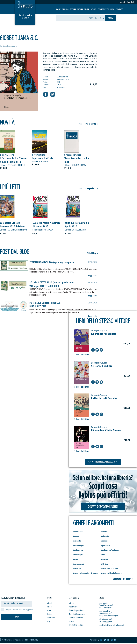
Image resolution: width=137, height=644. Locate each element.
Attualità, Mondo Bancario (112, 573)
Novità (94, 10)
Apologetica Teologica (110, 550)
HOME (58, 10)
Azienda (65, 10)
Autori (80, 10)
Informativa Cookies (76, 625)
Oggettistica (103, 10)
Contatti (119, 10)
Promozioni (51, 618)
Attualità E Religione (110, 569)
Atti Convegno (107, 564)
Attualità (77, 569)
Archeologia (78, 555)
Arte (103, 555)
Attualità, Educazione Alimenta (86, 573)
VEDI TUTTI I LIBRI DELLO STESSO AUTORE (103, 462)
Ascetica (105, 559)
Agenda (76, 536)
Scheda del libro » (82, 355)
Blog (112, 10)
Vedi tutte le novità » (89, 124)
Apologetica (78, 550)
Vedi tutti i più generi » (123, 579)
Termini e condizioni (76, 618)
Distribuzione (74, 607)
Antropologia (78, 545)
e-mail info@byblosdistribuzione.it (112, 625)
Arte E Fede (78, 559)
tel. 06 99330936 (105, 619)
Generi (87, 10)
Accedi (123, 2)
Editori (73, 10)
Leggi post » (93, 276)
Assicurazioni (78, 564)
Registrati (131, 2)
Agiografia (105, 536)
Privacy (71, 621)
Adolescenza (78, 532)
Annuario (105, 541)
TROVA (111, 18)
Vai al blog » (93, 253)
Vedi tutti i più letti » (89, 189)
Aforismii (105, 532)
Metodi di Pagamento (77, 614)
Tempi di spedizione (76, 610)
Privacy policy (94, 640)
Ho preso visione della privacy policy (19, 610)
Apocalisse (105, 545)
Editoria (72, 603)
